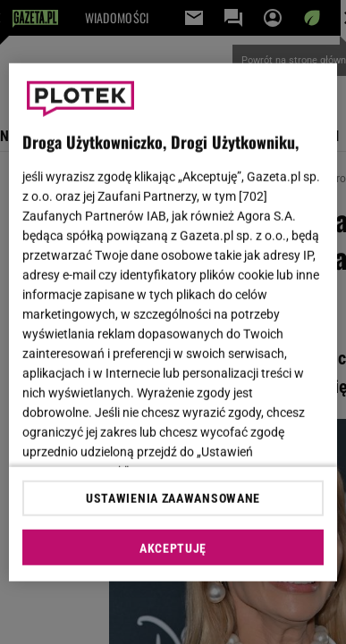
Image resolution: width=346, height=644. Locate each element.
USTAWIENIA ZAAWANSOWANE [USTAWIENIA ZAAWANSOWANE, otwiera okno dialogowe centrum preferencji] (173, 498)
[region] (173, 322)
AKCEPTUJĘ (173, 548)
